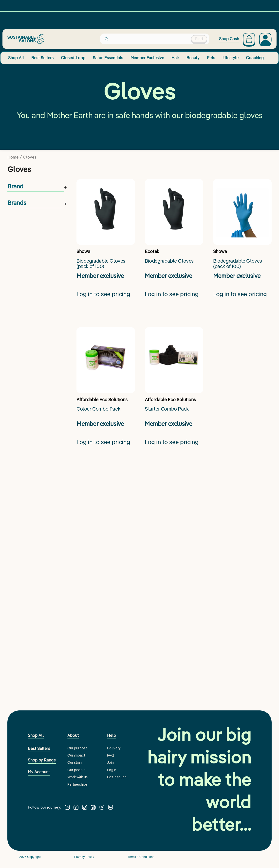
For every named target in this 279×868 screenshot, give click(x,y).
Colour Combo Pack (98, 409)
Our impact (76, 755)
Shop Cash (229, 39)
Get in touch (117, 777)
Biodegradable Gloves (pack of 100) (101, 264)
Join (110, 762)
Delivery (114, 748)
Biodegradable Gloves (169, 261)
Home (13, 157)
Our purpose (77, 748)
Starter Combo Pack (167, 409)
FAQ (111, 755)
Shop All (16, 58)
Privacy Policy (84, 857)
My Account (39, 772)
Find (199, 39)
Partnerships (77, 784)
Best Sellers (42, 58)
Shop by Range (42, 760)
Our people (76, 770)
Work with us (77, 777)
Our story (75, 762)
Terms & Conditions (141, 857)
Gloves (30, 157)
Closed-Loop (73, 58)
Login (112, 770)
